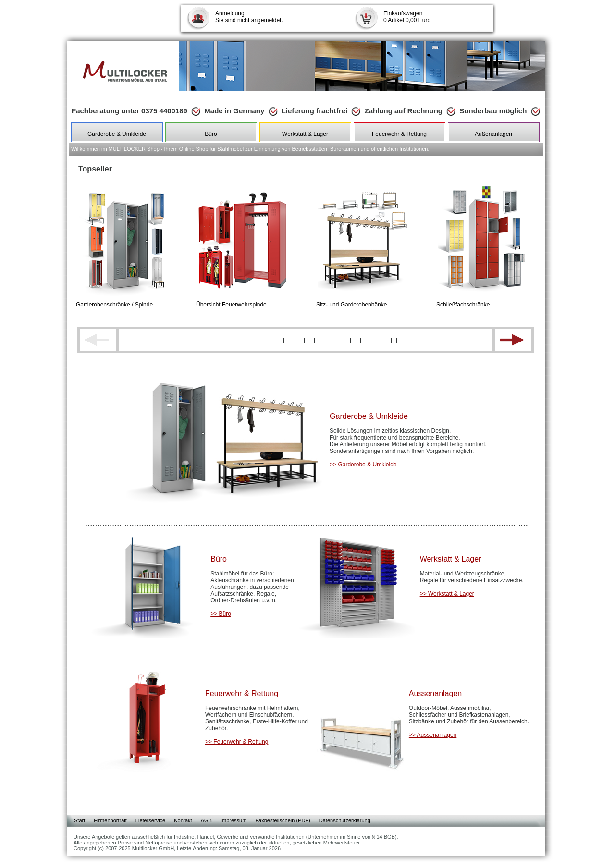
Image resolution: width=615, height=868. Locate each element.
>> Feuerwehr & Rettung (237, 742)
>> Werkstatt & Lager (447, 594)
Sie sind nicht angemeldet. (249, 17)
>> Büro (221, 614)
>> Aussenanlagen (433, 735)
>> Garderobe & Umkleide (363, 465)
